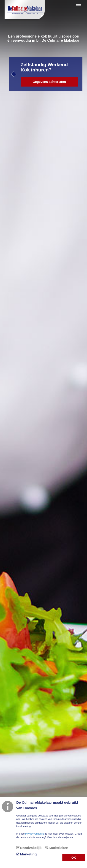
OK (74, 857)
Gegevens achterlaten (49, 82)
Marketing (29, 854)
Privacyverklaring (35, 834)
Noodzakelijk (31, 848)
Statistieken (58, 848)
